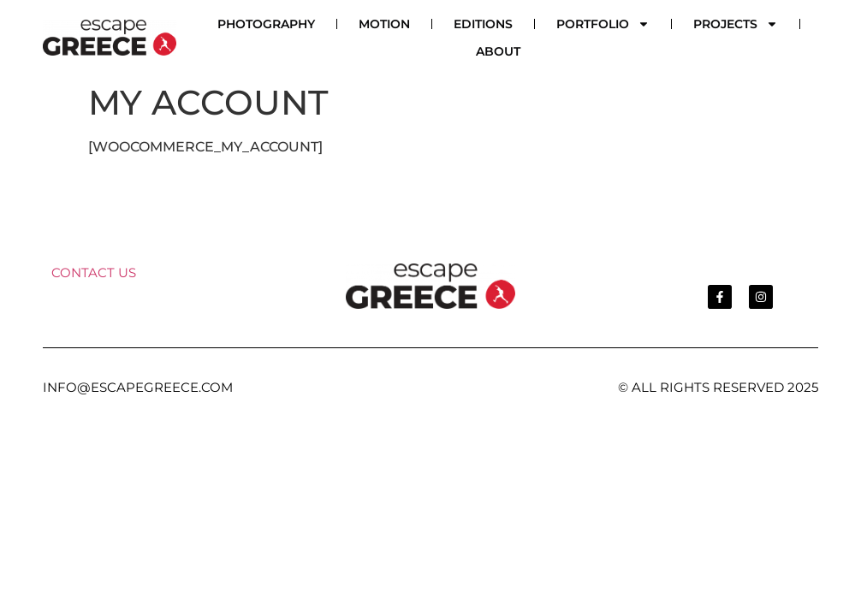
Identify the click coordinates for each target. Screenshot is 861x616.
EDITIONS (483, 24)
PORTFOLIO (603, 24)
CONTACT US (94, 272)
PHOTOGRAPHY (266, 24)
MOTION (384, 24)
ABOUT (498, 51)
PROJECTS (736, 24)
